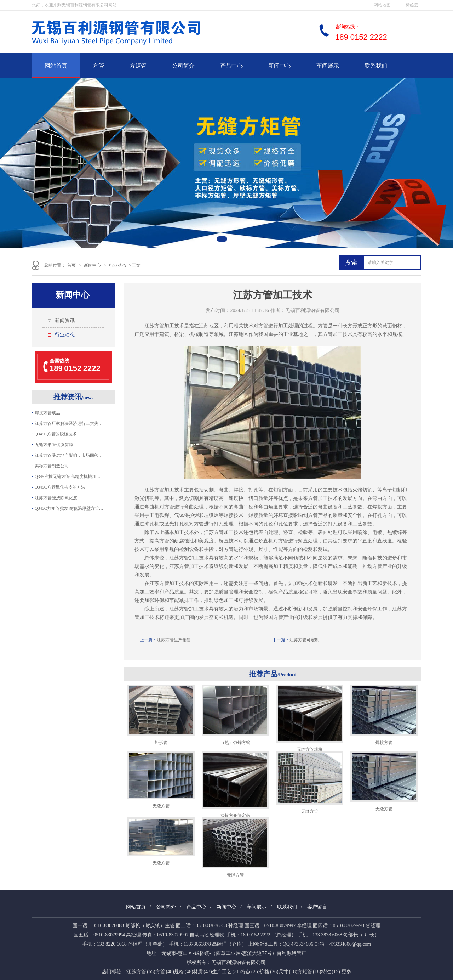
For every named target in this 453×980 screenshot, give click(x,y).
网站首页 (56, 66)
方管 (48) (165, 972)
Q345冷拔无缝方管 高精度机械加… (68, 477)
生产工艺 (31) (226, 972)
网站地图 (382, 5)
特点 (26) (250, 972)
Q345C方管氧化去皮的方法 (60, 487)
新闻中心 (280, 66)
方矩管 (138, 66)
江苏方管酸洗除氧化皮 (56, 498)
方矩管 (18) (309, 972)
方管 (98, 66)
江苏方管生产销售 (174, 640)
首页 (71, 265)
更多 (346, 972)
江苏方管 (154, 326)
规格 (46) (184, 972)
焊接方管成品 (47, 413)
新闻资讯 (65, 320)
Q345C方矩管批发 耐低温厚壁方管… (69, 508)
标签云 (412, 5)
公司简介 (183, 66)
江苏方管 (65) (141, 972)
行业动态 (117, 265)
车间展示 (328, 66)
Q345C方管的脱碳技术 (56, 434)
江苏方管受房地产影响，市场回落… (69, 455)
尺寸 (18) (288, 972)
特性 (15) (330, 972)
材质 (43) (202, 972)
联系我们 (376, 66)
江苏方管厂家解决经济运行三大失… (69, 423)
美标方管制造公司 (52, 466)
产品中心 (231, 66)
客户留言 (317, 907)
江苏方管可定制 (304, 640)
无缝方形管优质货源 (54, 445)
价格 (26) (269, 972)
